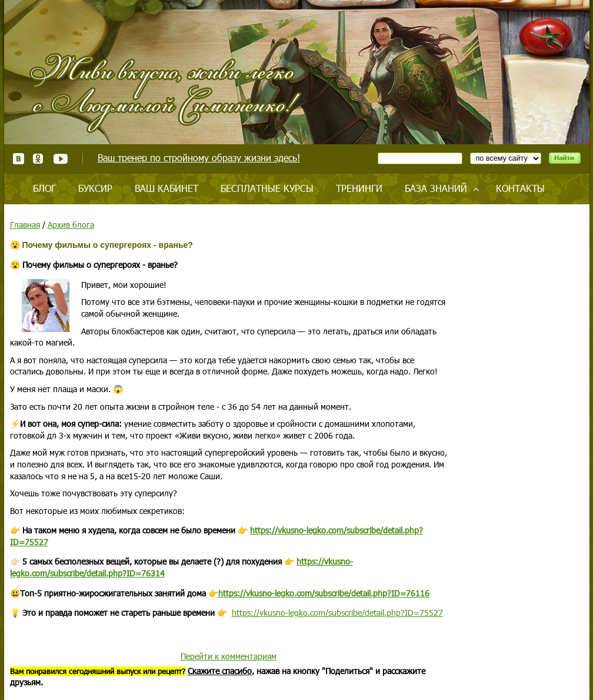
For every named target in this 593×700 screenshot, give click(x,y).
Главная (25, 225)
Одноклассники (39, 159)
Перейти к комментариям (229, 656)
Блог (44, 188)
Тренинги (359, 188)
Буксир (95, 188)
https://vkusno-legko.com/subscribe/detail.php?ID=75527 (337, 613)
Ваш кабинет (166, 188)
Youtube (60, 159)
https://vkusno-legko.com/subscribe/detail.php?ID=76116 (324, 593)
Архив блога (71, 225)
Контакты (520, 188)
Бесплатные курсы (267, 188)
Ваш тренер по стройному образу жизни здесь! (199, 157)
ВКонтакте (19, 159)
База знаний (436, 188)
